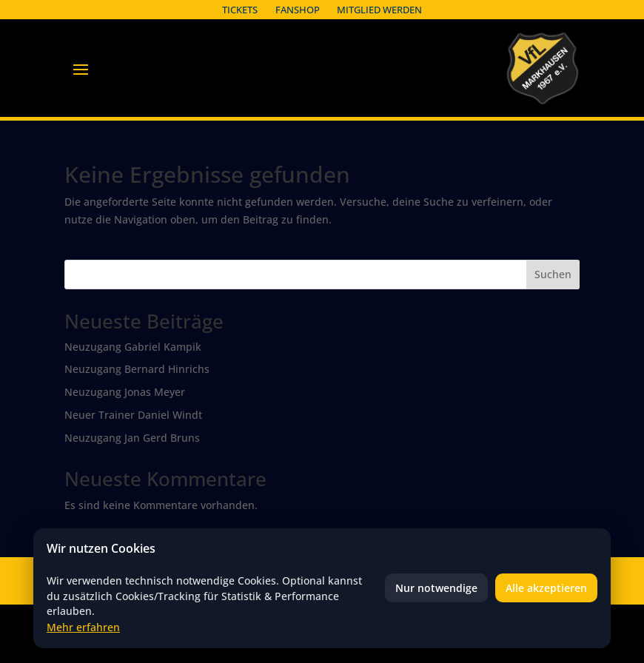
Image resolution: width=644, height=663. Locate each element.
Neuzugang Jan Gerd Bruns (132, 438)
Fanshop (298, 10)
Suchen (553, 274)
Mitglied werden (379, 10)
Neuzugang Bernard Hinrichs (137, 369)
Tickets (240, 10)
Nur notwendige (436, 588)
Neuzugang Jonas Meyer (125, 392)
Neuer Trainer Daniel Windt (133, 415)
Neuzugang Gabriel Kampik (133, 347)
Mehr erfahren (83, 627)
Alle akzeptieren (546, 588)
